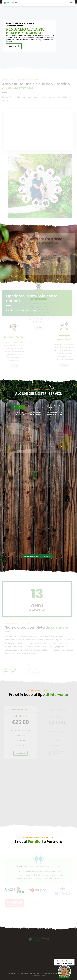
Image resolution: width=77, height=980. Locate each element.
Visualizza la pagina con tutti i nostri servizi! (38, 556)
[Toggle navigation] (71, 3)
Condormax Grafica (39, 976)
